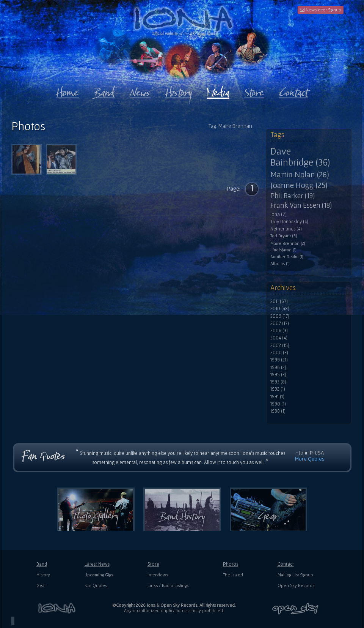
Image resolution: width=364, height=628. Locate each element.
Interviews (158, 575)
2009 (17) (280, 316)
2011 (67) (279, 301)
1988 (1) (278, 411)
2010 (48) (280, 309)
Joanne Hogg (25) (299, 185)
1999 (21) (279, 360)
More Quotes (310, 459)
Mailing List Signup (295, 575)
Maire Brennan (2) (288, 243)
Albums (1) (280, 264)
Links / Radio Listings (168, 585)
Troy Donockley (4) (289, 222)
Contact (286, 564)
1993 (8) (278, 382)
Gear (41, 585)
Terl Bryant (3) (284, 236)
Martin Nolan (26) (300, 174)
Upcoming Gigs (99, 575)
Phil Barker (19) (293, 196)
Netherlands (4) (286, 229)
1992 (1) (278, 389)
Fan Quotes (96, 585)
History (43, 575)
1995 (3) (278, 375)
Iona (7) (278, 214)
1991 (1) (277, 397)
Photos (231, 564)
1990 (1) (278, 404)
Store (153, 564)
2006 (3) (279, 331)
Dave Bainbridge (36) (300, 157)
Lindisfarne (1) (283, 250)
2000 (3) (279, 353)
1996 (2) (278, 368)
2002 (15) (280, 346)
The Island (233, 575)
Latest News (97, 564)
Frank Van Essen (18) (301, 205)
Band (42, 564)
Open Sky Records (296, 585)
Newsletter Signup (321, 10)
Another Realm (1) (287, 257)
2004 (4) (279, 338)
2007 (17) (280, 323)
